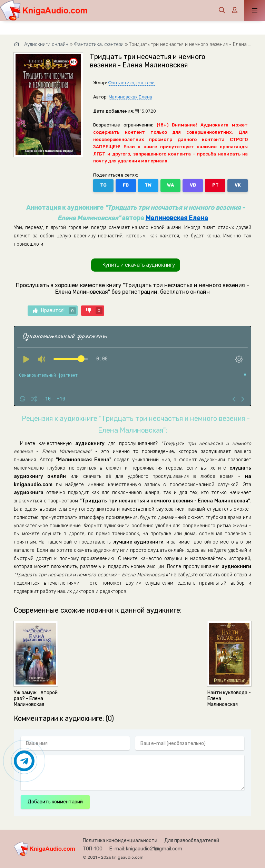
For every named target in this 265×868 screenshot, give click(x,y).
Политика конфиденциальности (120, 841)
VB (193, 185)
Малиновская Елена (130, 97)
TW (148, 185)
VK (238, 185)
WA (170, 185)
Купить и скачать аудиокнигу (139, 265)
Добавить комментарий (55, 802)
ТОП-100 (93, 849)
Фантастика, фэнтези (131, 83)
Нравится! (54, 311)
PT (215, 185)
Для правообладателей (192, 841)
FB (126, 185)
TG (103, 185)
